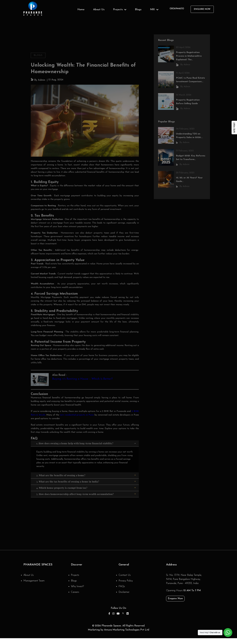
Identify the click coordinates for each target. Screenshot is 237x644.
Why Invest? (77, 586)
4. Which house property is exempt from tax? (86, 479)
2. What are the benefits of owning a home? (86, 467)
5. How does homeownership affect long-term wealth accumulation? (86, 485)
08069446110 (177, 9)
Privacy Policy (126, 581)
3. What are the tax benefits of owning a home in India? (86, 473)
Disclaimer (124, 592)
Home (81, 10)
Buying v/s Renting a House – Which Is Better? (83, 375)
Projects (120, 10)
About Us (99, 10)
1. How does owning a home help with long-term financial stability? (86, 436)
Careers (75, 592)
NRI (154, 10)
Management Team (34, 581)
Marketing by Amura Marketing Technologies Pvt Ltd (118, 630)
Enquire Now (202, 9)
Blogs (138, 10)
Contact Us (125, 575)
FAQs (122, 586)
